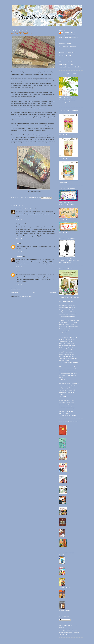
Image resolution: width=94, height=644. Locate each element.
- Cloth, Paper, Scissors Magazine (68, 363)
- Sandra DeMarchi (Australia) (68, 415)
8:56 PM (19, 284)
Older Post (53, 292)
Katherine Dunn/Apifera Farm (25, 209)
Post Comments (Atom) (26, 296)
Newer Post (14, 292)
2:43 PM (19, 267)
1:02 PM (19, 219)
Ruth (17, 244)
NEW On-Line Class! (65, 55)
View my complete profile (68, 38)
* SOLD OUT (63, 135)
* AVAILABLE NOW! (65, 98)
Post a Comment (16, 289)
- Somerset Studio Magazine (67, 316)
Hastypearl (19, 257)
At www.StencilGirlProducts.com (68, 260)
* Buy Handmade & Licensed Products (70, 67)
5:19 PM (19, 252)
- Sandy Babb (63, 333)
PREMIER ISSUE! (64, 587)
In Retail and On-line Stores (67, 205)
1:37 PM (19, 239)
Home (34, 292)
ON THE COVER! (64, 611)
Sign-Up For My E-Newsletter (68, 47)
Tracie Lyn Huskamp (68, 33)
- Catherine (62, 379)
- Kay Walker (63, 396)
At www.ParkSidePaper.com (67, 100)
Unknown (19, 272)
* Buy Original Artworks (66, 64)
